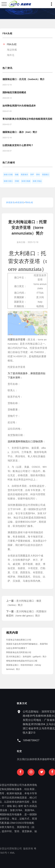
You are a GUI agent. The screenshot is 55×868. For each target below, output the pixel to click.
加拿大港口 (8, 181)
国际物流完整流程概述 (14, 92)
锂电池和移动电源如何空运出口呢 (22, 661)
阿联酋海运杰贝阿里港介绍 (19, 652)
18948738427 (43, 740)
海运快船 (12, 50)
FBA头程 (12, 44)
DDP (32, 175)
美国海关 (24, 175)
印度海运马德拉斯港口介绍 (19, 640)
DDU (38, 175)
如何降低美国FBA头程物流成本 (19, 106)
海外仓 (11, 55)
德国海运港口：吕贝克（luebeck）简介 (24, 79)
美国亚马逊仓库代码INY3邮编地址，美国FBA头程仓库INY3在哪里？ (27, 646)
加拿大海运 (37, 181)
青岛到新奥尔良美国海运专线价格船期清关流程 (27, 119)
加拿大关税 (8, 175)
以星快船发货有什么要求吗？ (18, 145)
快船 (17, 175)
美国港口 (46, 175)
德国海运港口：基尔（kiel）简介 (20, 132)
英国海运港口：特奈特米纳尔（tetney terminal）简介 (24, 667)
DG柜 (17, 181)
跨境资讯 (10, 202)
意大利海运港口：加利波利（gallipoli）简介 (26, 657)
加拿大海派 (26, 181)
